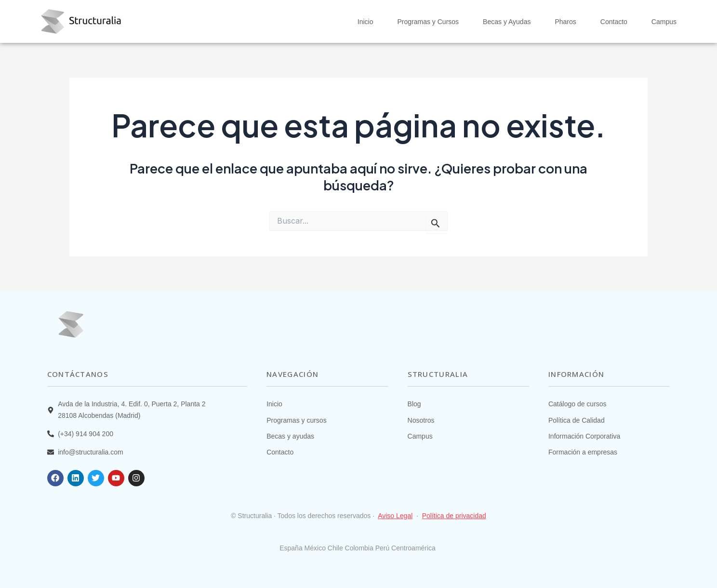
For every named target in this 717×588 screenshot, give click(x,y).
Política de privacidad (454, 516)
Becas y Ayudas (507, 22)
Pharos (565, 22)
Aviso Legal (395, 516)
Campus (664, 22)
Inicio (365, 22)
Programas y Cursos (428, 22)
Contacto (614, 22)
